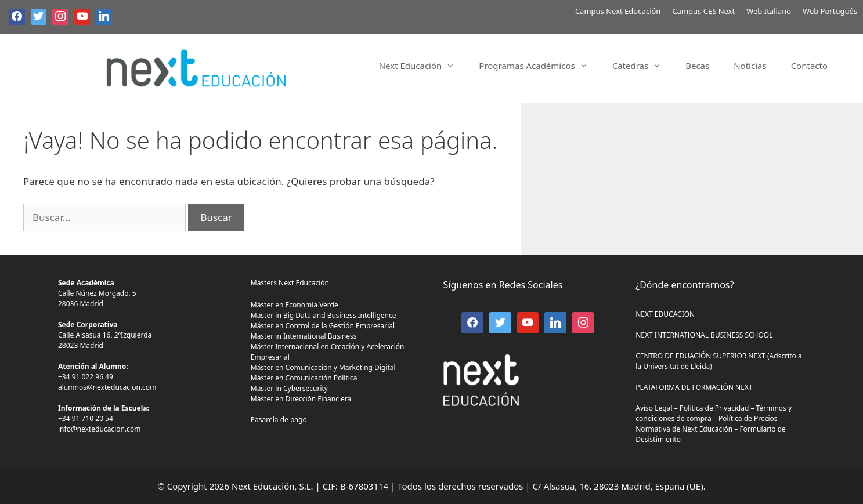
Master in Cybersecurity (289, 388)
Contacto (809, 66)
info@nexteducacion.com (99, 429)
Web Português (830, 11)
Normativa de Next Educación (684, 429)
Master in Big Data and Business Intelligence (324, 315)
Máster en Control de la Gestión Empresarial (323, 326)
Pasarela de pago (279, 420)
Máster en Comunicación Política (304, 378)
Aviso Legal (654, 408)
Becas (697, 66)
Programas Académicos (539, 66)
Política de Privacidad (714, 408)
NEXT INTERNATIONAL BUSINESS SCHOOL (704, 335)
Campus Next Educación (618, 11)
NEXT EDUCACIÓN (665, 314)
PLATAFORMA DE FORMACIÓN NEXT (694, 387)
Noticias (750, 66)
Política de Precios (748, 418)
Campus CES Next (703, 11)
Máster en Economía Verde (295, 305)
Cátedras (643, 66)
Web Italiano (769, 11)
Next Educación (423, 66)
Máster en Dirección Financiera (301, 399)
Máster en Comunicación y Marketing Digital (323, 367)
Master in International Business (304, 336)
